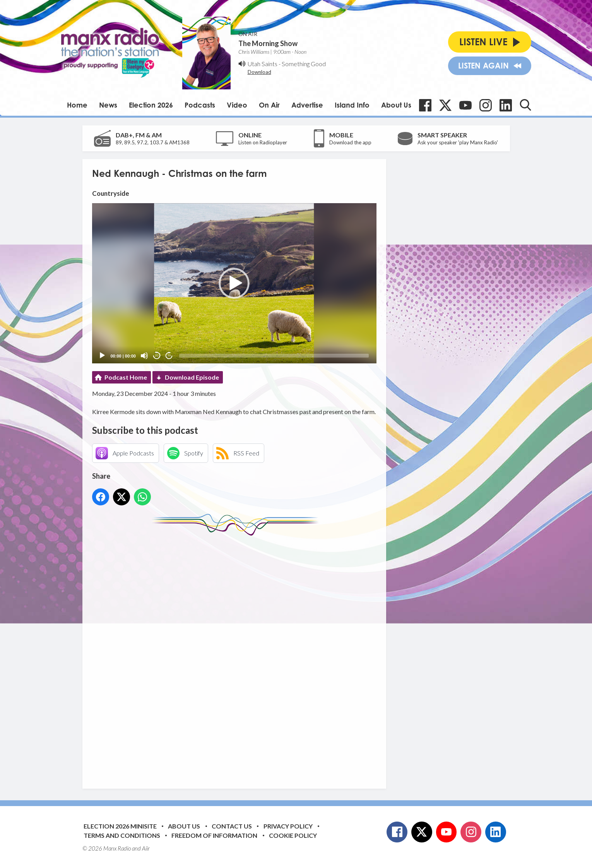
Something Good (304, 64)
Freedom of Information (214, 835)
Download (259, 72)
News (108, 105)
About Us (396, 105)
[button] (234, 283)
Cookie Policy (293, 835)
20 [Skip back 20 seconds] (157, 355)
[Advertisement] (237, 656)
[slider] (274, 356)
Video (237, 105)
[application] (234, 283)
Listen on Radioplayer (263, 142)
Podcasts (200, 105)
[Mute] (144, 356)
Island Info (352, 105)
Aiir (146, 848)
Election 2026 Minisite (120, 826)
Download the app (350, 142)
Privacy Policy (288, 826)
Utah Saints (263, 64)
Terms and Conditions (122, 835)
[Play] (102, 356)
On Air (269, 105)
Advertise (307, 105)
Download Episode (192, 377)
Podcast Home (126, 377)
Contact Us (232, 826)
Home (77, 105)
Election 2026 (151, 105)
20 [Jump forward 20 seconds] (169, 355)
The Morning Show (268, 43)
